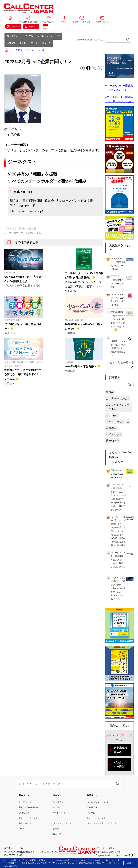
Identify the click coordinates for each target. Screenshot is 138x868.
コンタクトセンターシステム (118, 411)
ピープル (31, 37)
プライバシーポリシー (106, 852)
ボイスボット (114, 438)
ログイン (31, 26)
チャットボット (115, 425)
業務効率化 (113, 444)
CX (108, 419)
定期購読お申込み (120, 754)
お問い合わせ (102, 22)
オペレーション (48, 37)
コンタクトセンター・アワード (101, 827)
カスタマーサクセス (17, 46)
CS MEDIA (48, 22)
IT (63, 37)
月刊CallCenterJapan (28, 22)
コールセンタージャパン (98, 806)
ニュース (49, 46)
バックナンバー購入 (120, 768)
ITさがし (63, 22)
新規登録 (13, 27)
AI (128, 425)
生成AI (110, 396)
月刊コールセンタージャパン (30, 54)
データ (36, 46)
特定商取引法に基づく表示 (108, 855)
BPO (115, 419)
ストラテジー (14, 37)
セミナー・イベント (81, 22)
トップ (10, 22)
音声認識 (111, 432)
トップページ (25, 806)
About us (23, 832)
